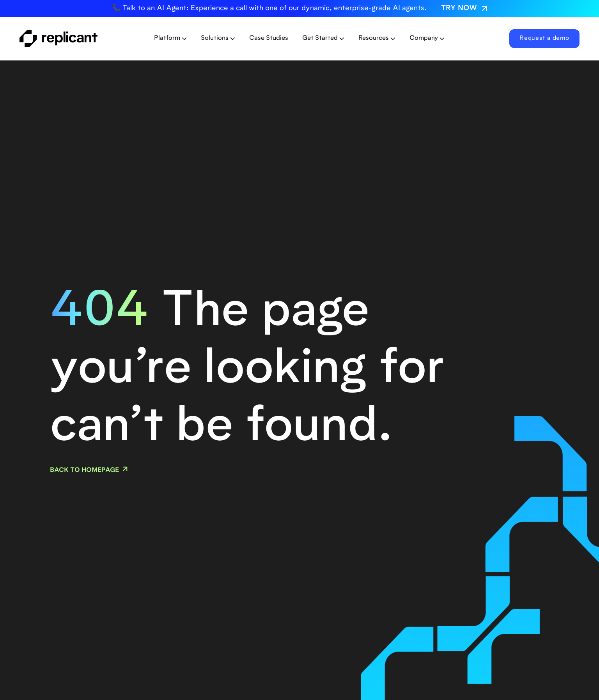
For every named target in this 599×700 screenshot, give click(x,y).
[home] (73, 39)
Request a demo (544, 38)
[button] (170, 38)
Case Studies (269, 38)
